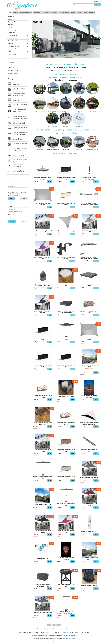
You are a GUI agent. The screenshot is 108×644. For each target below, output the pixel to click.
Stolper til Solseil (12, 54)
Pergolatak (11, 44)
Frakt (38, 629)
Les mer (24, 199)
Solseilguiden (54, 13)
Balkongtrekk (11, 19)
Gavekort (79, 13)
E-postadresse (11, 209)
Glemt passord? (24, 221)
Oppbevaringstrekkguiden (26, 13)
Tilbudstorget (11, 62)
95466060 (65, 632)
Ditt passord (11, 215)
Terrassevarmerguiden (64, 13)
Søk (97, 5)
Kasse (17, 74)
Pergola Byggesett (12, 41)
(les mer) (19, 195)
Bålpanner (10, 25)
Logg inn (85, 13)
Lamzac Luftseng (12, 33)
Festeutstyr (11, 27)
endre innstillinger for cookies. (69, 638)
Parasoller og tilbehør (13, 38)
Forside (10, 13)
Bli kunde (16, 13)
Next (101, 38)
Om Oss (73, 13)
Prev (34, 38)
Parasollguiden (37, 13)
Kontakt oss (92, 13)
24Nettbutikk (57, 641)
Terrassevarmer (12, 57)
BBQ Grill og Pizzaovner (14, 22)
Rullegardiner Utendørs (14, 46)
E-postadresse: (12, 187)
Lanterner (10, 60)
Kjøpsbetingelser (46, 629)
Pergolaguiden (46, 13)
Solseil (10, 52)
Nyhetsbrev (69, 629)
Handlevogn (11, 74)
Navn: (9, 181)
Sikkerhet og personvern (58, 629)
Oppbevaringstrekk (13, 35)
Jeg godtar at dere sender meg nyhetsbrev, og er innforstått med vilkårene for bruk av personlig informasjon (18, 194)
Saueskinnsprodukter (13, 49)
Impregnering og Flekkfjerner (15, 30)
